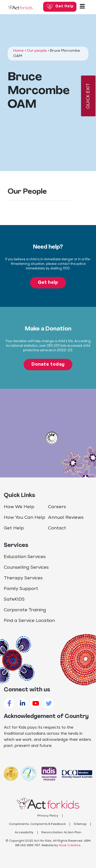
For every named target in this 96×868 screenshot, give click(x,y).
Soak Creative (70, 845)
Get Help (14, 528)
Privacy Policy (48, 816)
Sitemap (80, 824)
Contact (57, 528)
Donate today (48, 365)
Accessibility (24, 833)
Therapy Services (23, 578)
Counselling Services (26, 568)
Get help (48, 283)
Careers (57, 507)
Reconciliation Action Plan (61, 833)
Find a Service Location (29, 621)
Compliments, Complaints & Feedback (37, 824)
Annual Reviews (66, 518)
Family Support (21, 589)
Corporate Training (25, 610)
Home (18, 51)
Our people (37, 51)
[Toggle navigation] (82, 7)
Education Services (25, 557)
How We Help (19, 507)
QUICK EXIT (88, 96)
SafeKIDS (14, 599)
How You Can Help (25, 518)
